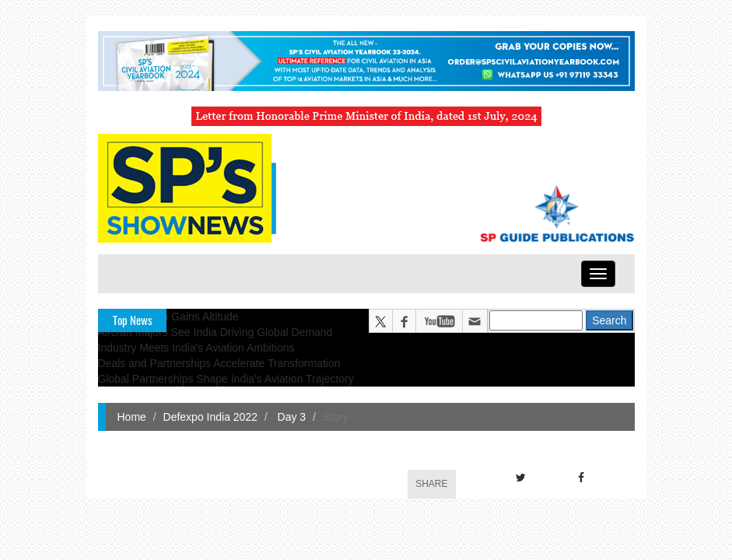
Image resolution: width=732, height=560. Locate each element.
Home (132, 417)
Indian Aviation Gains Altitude (168, 317)
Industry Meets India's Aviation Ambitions (196, 348)
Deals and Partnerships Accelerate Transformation (219, 363)
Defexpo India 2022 (210, 417)
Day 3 (290, 417)
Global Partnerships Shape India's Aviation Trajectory (226, 379)
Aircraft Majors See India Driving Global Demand (215, 332)
